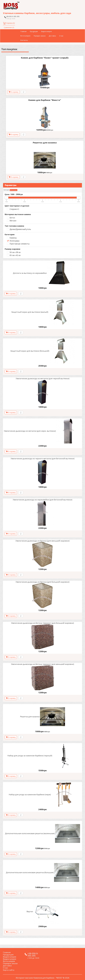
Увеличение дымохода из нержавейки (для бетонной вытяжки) (42, 500)
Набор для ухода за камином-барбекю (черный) (30, 756)
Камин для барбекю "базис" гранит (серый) (45, 58)
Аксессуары (14, 190)
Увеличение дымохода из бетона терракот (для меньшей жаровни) (42, 664)
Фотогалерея (25, 36)
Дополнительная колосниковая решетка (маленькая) (30, 833)
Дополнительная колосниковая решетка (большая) (30, 872)
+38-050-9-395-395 (13, 16)
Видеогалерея (46, 31)
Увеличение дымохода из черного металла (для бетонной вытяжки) (43, 459)
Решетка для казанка (45, 143)
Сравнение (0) (9, 27)
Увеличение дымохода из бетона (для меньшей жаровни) (42, 541)
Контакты (24, 40)
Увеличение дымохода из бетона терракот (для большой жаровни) (42, 623)
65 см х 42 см (15, 255)
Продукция (34, 31)
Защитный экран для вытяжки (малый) (30, 312)
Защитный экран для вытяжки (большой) (30, 351)
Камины (13, 238)
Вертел (30, 911)
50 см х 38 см (15, 252)
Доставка (52, 36)
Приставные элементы (20, 244)
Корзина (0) (11, 23)
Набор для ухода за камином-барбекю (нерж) (30, 794)
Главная (23, 31)
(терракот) (14, 209)
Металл (13, 221)
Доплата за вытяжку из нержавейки (30, 273)
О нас (61, 36)
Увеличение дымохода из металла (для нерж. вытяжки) (30, 431)
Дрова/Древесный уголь (20, 229)
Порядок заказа (40, 36)
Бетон (12, 218)
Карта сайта (9, 970)
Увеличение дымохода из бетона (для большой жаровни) (42, 582)
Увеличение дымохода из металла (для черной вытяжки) (43, 378)
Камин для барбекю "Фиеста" (45, 100)
